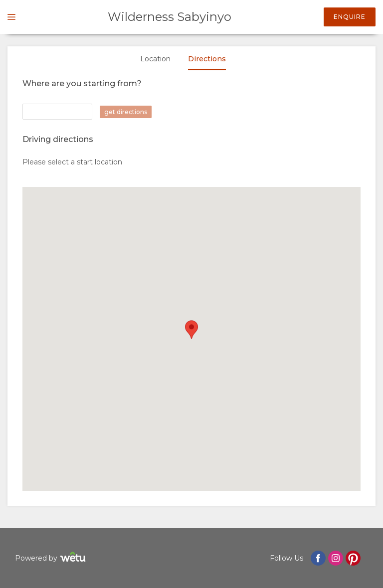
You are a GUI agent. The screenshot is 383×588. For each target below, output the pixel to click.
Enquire (350, 17)
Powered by (52, 558)
